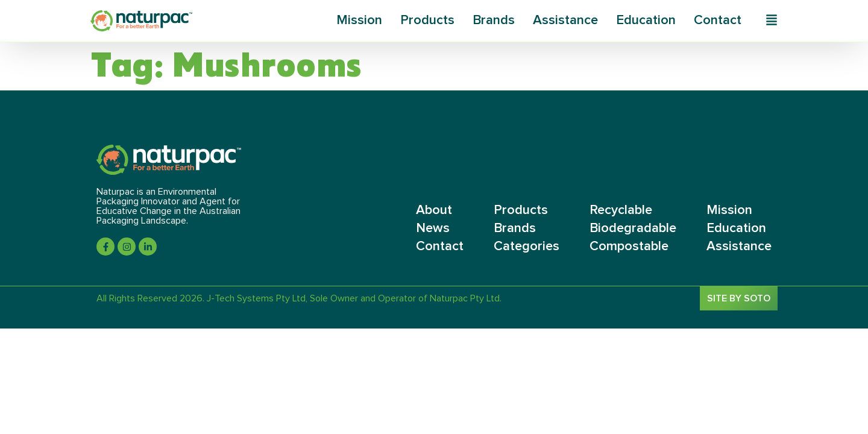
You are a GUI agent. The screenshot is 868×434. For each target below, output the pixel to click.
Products (427, 20)
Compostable (629, 247)
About (434, 210)
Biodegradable (633, 228)
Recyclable (621, 210)
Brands (494, 20)
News (433, 228)
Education (646, 20)
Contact (718, 20)
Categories (527, 247)
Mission (359, 20)
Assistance (565, 20)
